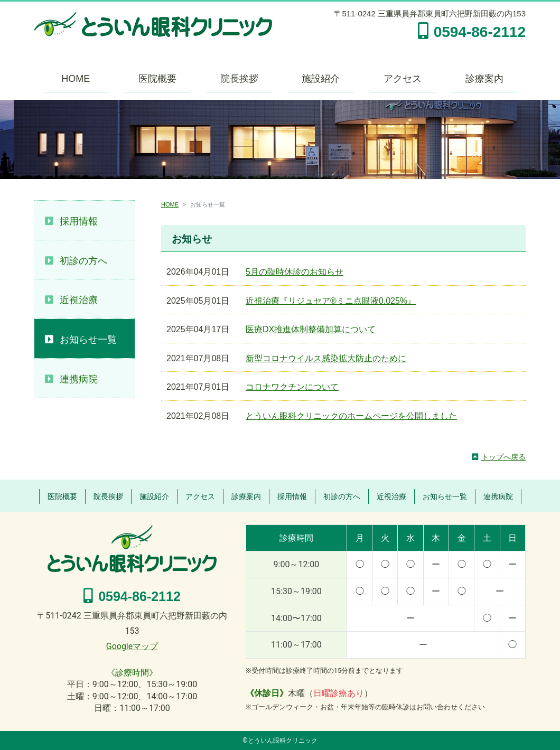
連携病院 (79, 379)
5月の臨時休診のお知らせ (295, 272)
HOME (76, 79)
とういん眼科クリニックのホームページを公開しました (351, 416)
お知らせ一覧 (88, 340)
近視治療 (79, 300)
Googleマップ (132, 646)
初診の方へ (83, 261)
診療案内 (484, 79)
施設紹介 (321, 79)
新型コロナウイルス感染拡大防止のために (326, 358)
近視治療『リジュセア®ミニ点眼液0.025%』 (331, 301)
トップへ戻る (503, 457)
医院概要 (157, 79)
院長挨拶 (239, 79)
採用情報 (79, 221)
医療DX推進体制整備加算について (311, 329)
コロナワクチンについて (292, 387)
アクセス (403, 79)
